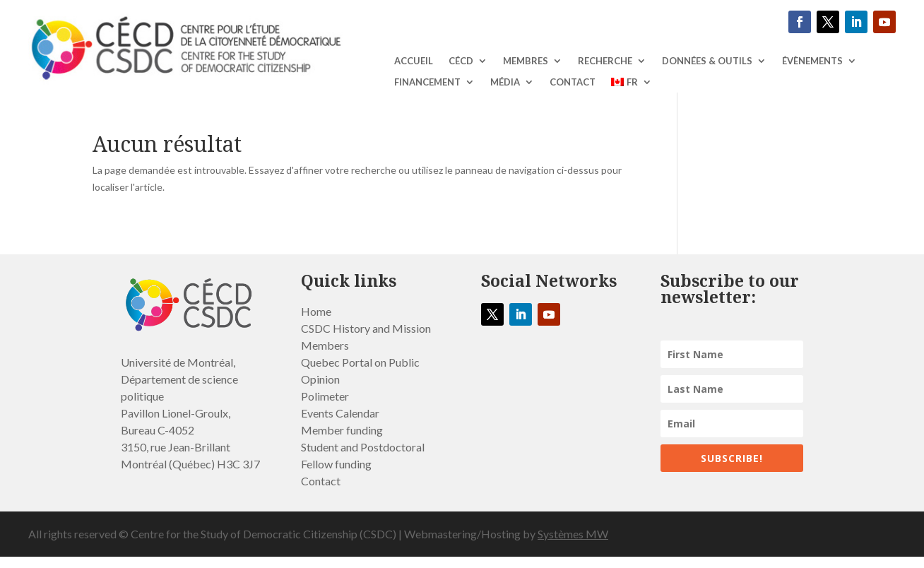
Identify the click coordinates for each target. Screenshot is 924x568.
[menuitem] (632, 85)
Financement (427, 82)
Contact (573, 82)
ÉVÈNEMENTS (812, 61)
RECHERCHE (605, 61)
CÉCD (461, 61)
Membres (526, 61)
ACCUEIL (414, 61)
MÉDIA (505, 82)
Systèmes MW (573, 534)
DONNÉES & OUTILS (707, 61)
